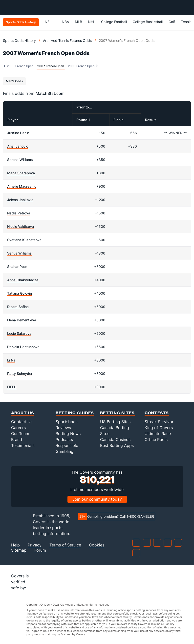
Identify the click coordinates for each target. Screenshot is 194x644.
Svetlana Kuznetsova (24, 240)
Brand (17, 439)
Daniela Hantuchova (23, 347)
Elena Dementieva (22, 320)
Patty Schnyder (20, 374)
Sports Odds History (19, 40)
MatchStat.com (50, 93)
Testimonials (23, 445)
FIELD (12, 387)
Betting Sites (117, 413)
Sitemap (19, 550)
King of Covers (159, 428)
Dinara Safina (18, 307)
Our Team (20, 434)
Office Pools (156, 439)
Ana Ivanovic (18, 146)
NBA (65, 22)
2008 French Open (83, 66)
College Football (114, 22)
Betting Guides (75, 413)
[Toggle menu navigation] (188, 7)
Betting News (68, 434)
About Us (23, 413)
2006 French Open (18, 66)
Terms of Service (65, 545)
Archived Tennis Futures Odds (67, 40)
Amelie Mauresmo (22, 186)
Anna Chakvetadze (23, 280)
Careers (18, 428)
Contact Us (22, 422)
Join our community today (97, 499)
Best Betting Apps (117, 445)
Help (15, 545)
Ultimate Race (158, 434)
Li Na (11, 360)
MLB (78, 22)
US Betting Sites (115, 422)
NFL (50, 22)
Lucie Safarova (19, 333)
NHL (92, 22)
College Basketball (148, 22)
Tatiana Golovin (20, 293)
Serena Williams (20, 160)
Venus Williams (19, 253)
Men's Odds (14, 81)
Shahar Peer (17, 267)
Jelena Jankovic (20, 200)
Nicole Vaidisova (21, 226)
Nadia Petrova (19, 213)
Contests (157, 413)
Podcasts (64, 439)
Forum (40, 550)
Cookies (97, 545)
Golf (172, 22)
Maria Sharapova (21, 173)
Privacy (35, 545)
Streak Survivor (159, 422)
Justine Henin (18, 133)
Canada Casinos (115, 439)
